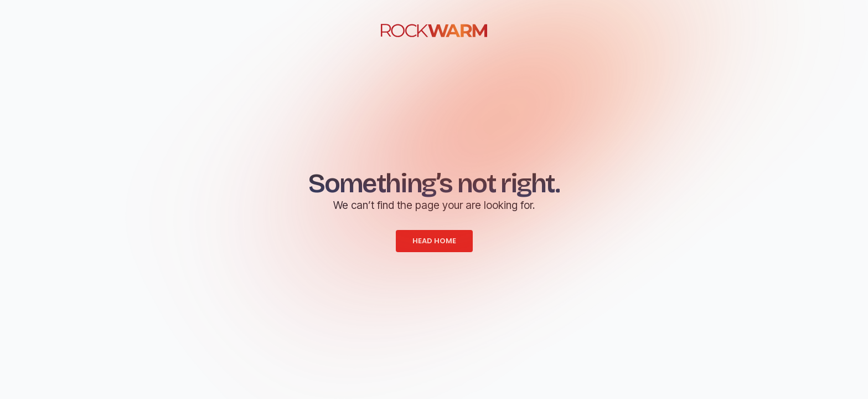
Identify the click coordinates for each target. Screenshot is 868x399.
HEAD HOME (434, 241)
